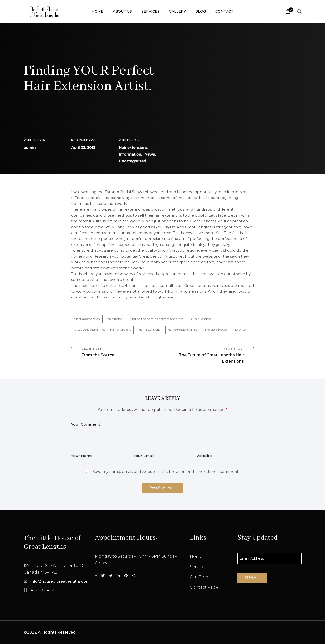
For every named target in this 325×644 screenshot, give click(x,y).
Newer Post (205, 356)
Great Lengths (201, 319)
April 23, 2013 (83, 147)
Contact (224, 11)
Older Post (120, 352)
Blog (201, 11)
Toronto (240, 330)
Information (130, 154)
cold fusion (115, 319)
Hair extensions (133, 147)
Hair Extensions (149, 330)
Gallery (177, 11)
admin (30, 147)
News (150, 154)
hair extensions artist (182, 330)
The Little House (216, 330)
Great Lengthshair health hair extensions (102, 330)
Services (150, 11)
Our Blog (199, 577)
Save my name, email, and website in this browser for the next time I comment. (166, 471)
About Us (122, 11)
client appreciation (87, 319)
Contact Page (204, 587)
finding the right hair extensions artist (157, 319)
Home (98, 11)
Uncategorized (132, 161)
